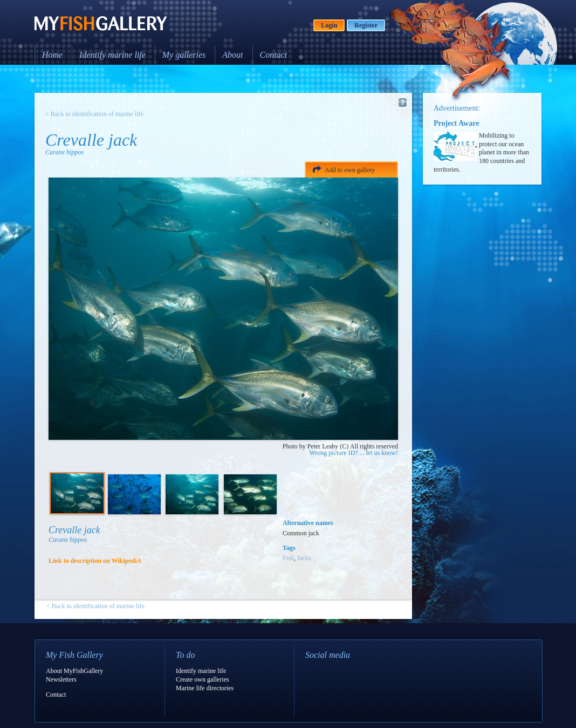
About (232, 55)
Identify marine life (112, 55)
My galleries (184, 55)
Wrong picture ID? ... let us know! (354, 453)
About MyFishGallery (74, 671)
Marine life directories (205, 688)
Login (329, 25)
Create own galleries (203, 679)
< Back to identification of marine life (94, 114)
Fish (288, 558)
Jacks (304, 558)
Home (52, 55)
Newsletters (61, 679)
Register (366, 25)
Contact (274, 55)
